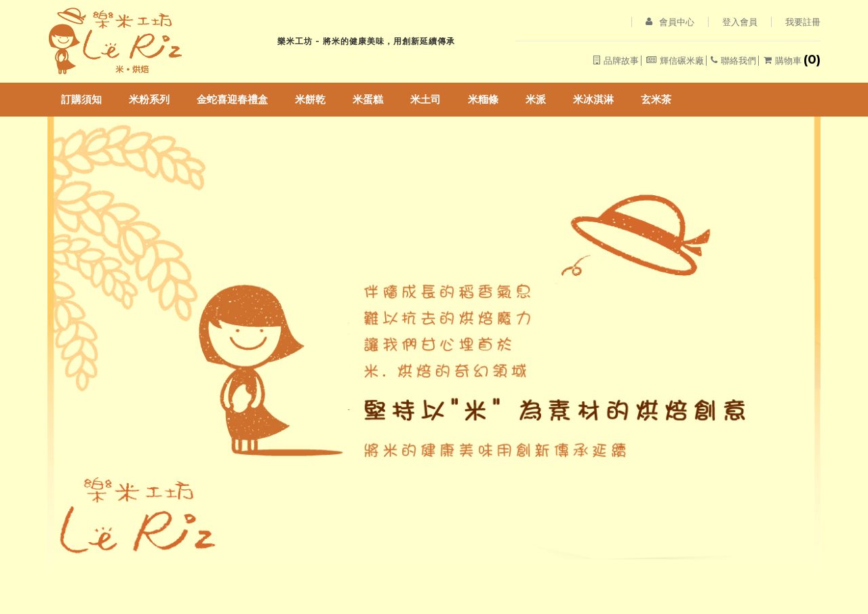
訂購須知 (81, 100)
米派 (536, 100)
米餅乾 (310, 100)
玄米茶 (656, 100)
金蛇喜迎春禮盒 (232, 100)
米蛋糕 (368, 100)
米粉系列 (149, 100)
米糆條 (483, 100)
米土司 (426, 100)
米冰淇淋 (593, 100)
